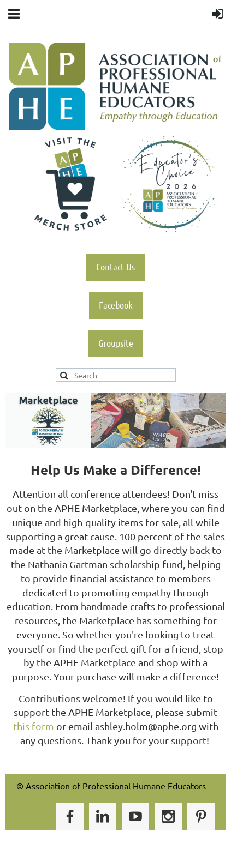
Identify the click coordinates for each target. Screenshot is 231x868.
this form (34, 726)
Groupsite (116, 343)
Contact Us (115, 267)
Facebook (116, 305)
